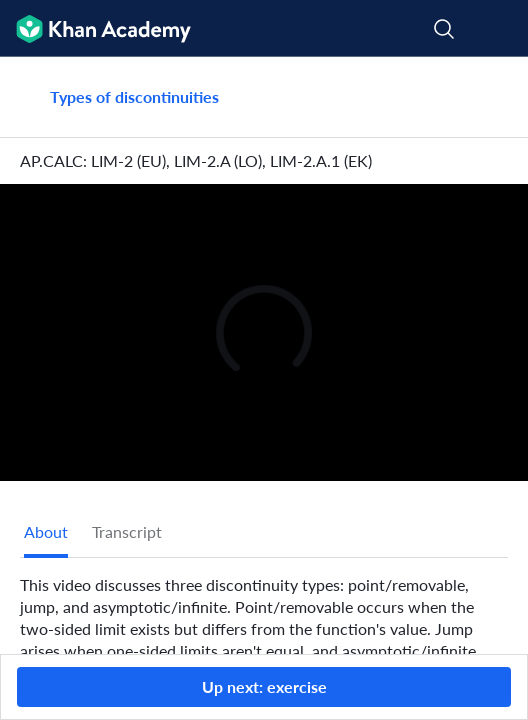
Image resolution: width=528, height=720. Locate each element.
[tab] (46, 532)
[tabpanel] (264, 632)
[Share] (490, 97)
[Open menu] (500, 29)
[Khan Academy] (95, 28)
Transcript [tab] (127, 531)
